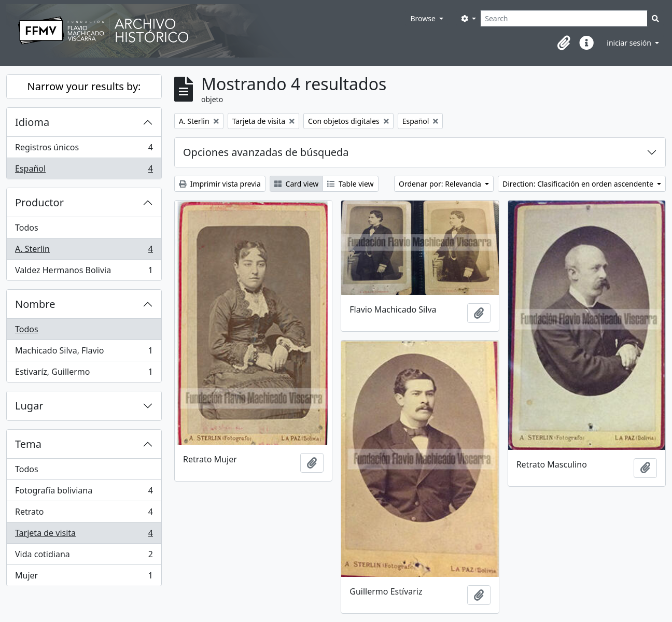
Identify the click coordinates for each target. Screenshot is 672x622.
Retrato (84, 514)
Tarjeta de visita (84, 535)
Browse (424, 18)
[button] (564, 43)
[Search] (564, 18)
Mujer (84, 577)
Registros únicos (84, 150)
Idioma (32, 122)
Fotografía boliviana (84, 493)
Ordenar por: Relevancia (441, 184)
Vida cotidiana (84, 556)
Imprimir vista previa (220, 184)
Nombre (35, 304)
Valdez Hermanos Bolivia (84, 272)
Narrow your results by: (84, 86)
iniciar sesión (630, 43)
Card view (296, 184)
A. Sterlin (84, 251)
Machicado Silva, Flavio (84, 353)
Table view (350, 184)
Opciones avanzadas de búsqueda (266, 152)
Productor (39, 202)
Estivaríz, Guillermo (84, 374)
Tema (28, 444)
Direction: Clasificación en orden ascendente (579, 184)
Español (84, 171)
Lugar (29, 406)
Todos (27, 228)
